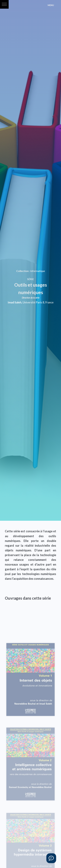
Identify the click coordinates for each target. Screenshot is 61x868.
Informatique (38, 271)
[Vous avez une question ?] (51, 858)
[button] (4, 4)
